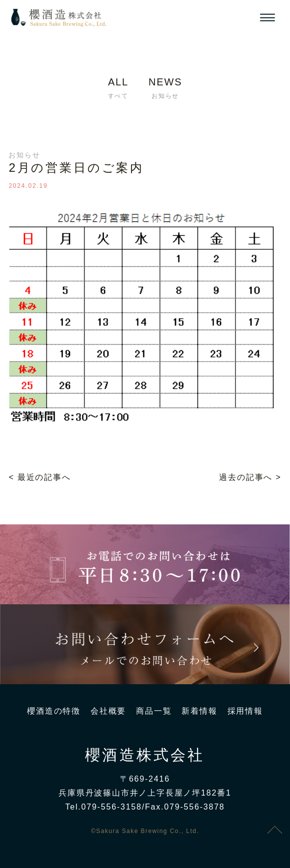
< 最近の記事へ (39, 477)
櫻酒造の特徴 (54, 711)
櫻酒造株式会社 (145, 755)
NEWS (165, 90)
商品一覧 (154, 711)
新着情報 (199, 711)
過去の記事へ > (250, 477)
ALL (118, 90)
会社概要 (108, 711)
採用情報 (245, 711)
